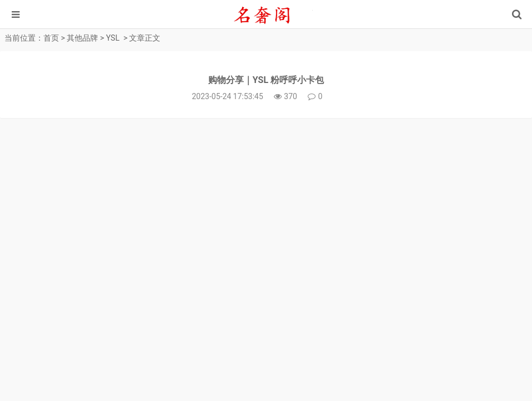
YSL (113, 38)
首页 (51, 38)
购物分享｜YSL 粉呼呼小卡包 (266, 80)
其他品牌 (82, 38)
